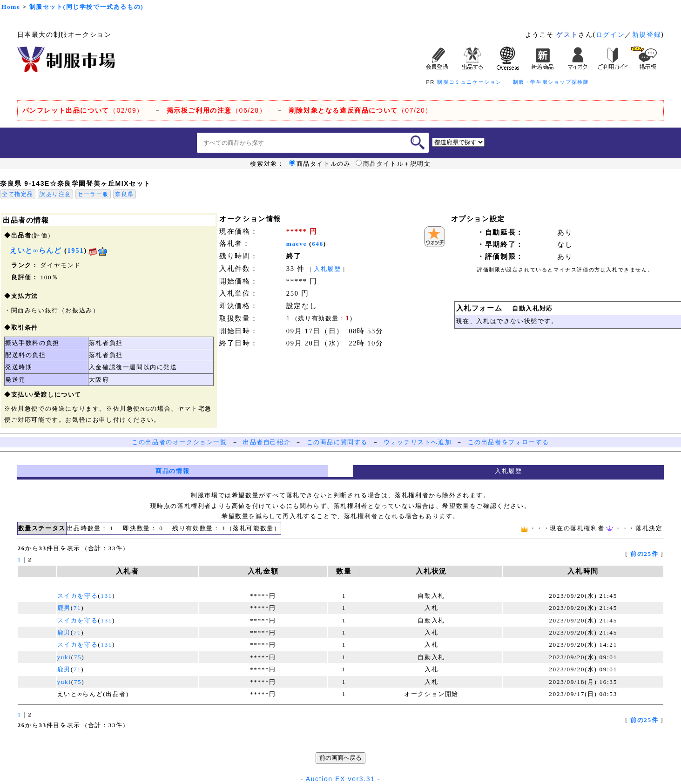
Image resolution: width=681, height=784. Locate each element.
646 (318, 244)
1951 (75, 250)
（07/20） (361, 110)
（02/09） (83, 110)
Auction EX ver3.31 (340, 779)
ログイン (610, 34)
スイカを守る (78, 596)
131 (106, 596)
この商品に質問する (337, 442)
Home (11, 7)
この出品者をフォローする (509, 442)
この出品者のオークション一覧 (179, 442)
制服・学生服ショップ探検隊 (551, 82)
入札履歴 (327, 269)
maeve (297, 244)
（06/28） (217, 110)
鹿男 (64, 608)
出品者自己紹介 (267, 442)
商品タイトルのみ (320, 164)
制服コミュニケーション (469, 82)
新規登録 (647, 34)
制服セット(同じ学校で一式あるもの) (87, 7)
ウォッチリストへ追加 (418, 442)
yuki (64, 657)
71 (78, 608)
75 (78, 657)
